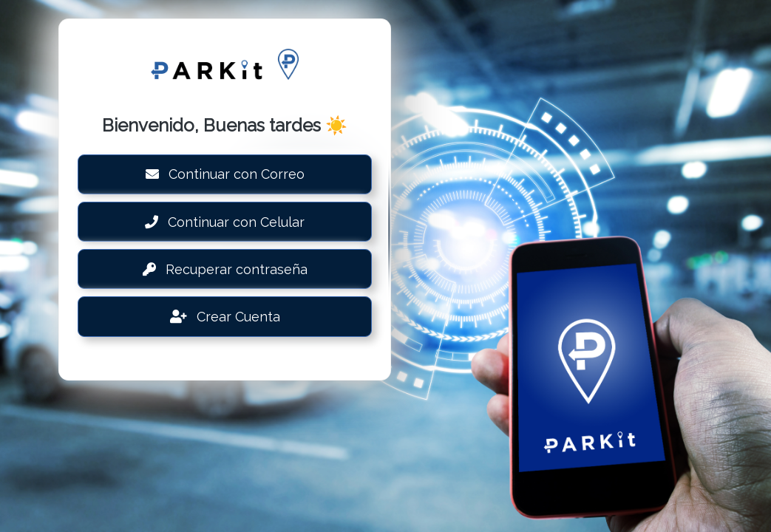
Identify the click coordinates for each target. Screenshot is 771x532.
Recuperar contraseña (225, 269)
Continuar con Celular (225, 222)
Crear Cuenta (225, 317)
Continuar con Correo (225, 174)
